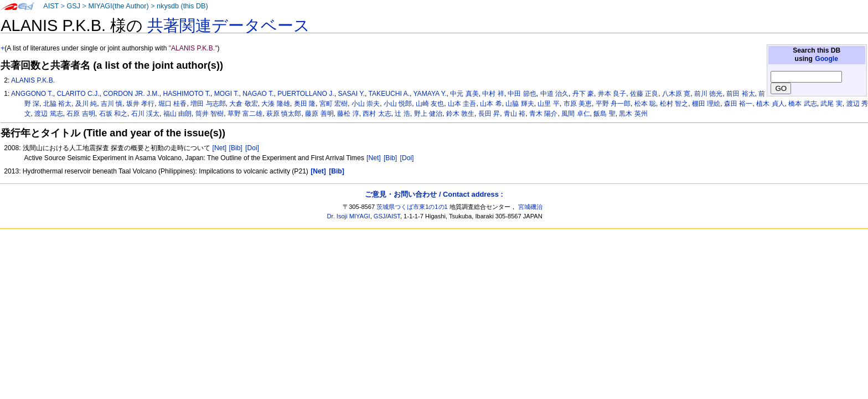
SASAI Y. (351, 94)
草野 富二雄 (245, 114)
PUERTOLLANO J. (306, 94)
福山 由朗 (177, 114)
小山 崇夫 (366, 104)
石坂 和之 (113, 114)
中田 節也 (522, 94)
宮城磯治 (530, 207)
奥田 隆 (305, 104)
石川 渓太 (145, 114)
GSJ (73, 6)
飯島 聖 (604, 114)
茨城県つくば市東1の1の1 (412, 207)
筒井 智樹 (210, 114)
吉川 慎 (112, 104)
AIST (51, 6)
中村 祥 (493, 94)
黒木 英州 (633, 114)
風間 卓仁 (575, 114)
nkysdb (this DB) (182, 6)
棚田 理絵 (706, 104)
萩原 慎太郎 (284, 114)
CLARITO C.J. (78, 94)
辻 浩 (402, 114)
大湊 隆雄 (275, 104)
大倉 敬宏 (243, 104)
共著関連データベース (229, 25)
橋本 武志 (802, 104)
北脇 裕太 (57, 104)
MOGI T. (227, 94)
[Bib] (236, 148)
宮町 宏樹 (334, 104)
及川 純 (86, 104)
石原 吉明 (81, 114)
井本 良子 (612, 94)
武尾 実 (831, 104)
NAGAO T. (258, 94)
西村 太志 (377, 114)
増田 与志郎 (208, 104)
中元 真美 (464, 94)
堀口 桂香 (172, 104)
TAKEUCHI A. (389, 94)
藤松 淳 (348, 114)
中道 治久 (554, 94)
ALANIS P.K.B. (33, 80)
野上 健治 (428, 114)
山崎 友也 (430, 104)
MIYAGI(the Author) (118, 6)
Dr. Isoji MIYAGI (349, 216)
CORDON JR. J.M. (131, 94)
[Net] (220, 148)
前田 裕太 (740, 94)
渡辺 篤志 (48, 114)
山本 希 (491, 104)
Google (826, 59)
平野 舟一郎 (613, 104)
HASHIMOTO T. (187, 94)
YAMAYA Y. (430, 94)
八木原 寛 (676, 94)
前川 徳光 (708, 94)
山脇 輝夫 (520, 104)
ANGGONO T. (32, 94)
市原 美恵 (578, 104)
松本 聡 (645, 104)
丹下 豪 (583, 94)
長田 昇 (489, 114)
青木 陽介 (543, 114)
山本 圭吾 (462, 104)
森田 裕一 (738, 104)
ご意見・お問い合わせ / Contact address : (434, 194)
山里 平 (548, 104)
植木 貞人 (770, 104)
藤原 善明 (319, 114)
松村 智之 (674, 104)
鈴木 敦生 (460, 114)
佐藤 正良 (644, 94)
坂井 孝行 (140, 104)
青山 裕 (515, 114)
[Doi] (252, 148)
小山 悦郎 (398, 104)
